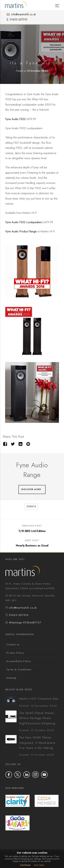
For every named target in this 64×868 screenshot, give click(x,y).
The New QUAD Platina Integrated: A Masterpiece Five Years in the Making (37, 743)
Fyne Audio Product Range (21, 231)
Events (31, 506)
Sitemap (11, 678)
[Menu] (57, 3)
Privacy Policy (15, 653)
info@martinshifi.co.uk (20, 14)
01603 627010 (16, 19)
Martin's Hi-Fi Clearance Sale (39, 699)
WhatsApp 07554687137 (25, 623)
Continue (25, 865)
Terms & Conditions (19, 670)
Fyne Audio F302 (15, 119)
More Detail (39, 865)
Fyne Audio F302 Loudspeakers (24, 222)
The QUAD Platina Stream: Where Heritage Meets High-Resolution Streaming (37, 718)
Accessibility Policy (19, 661)
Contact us (13, 644)
